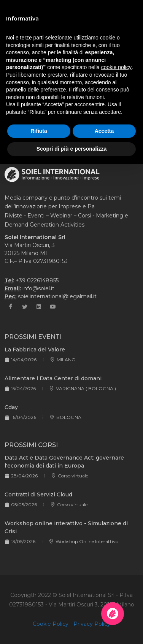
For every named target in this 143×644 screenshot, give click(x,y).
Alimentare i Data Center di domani (53, 378)
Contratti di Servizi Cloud (38, 494)
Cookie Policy (51, 624)
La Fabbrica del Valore (35, 350)
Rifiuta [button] (39, 131)
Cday (11, 407)
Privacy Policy (92, 624)
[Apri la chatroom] (113, 614)
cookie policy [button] (116, 67)
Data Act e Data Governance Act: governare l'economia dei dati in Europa (64, 462)
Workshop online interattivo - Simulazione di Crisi (66, 527)
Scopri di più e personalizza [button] (71, 149)
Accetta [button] (104, 131)
